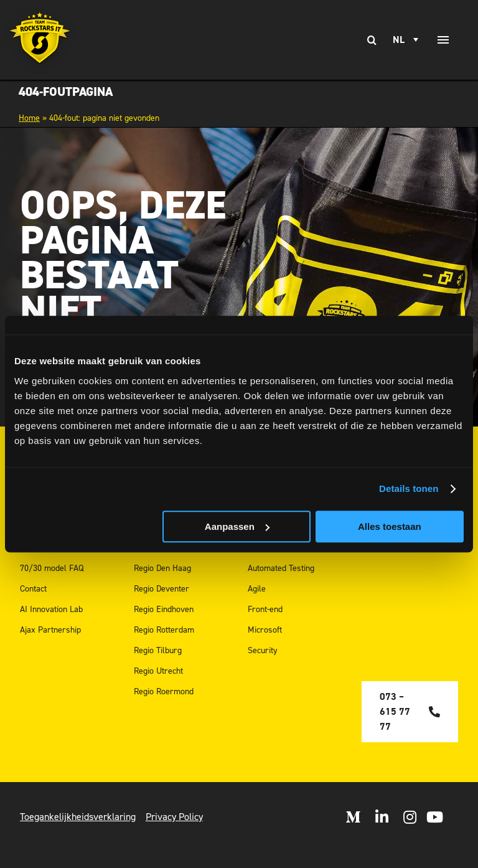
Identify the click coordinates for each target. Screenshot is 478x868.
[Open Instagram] (410, 817)
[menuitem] (407, 40)
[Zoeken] (372, 40)
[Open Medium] (353, 817)
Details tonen (409, 488)
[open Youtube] (435, 817)
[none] (407, 40)
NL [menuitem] (399, 40)
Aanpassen (237, 526)
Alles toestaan (390, 526)
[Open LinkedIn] (382, 817)
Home (29, 118)
